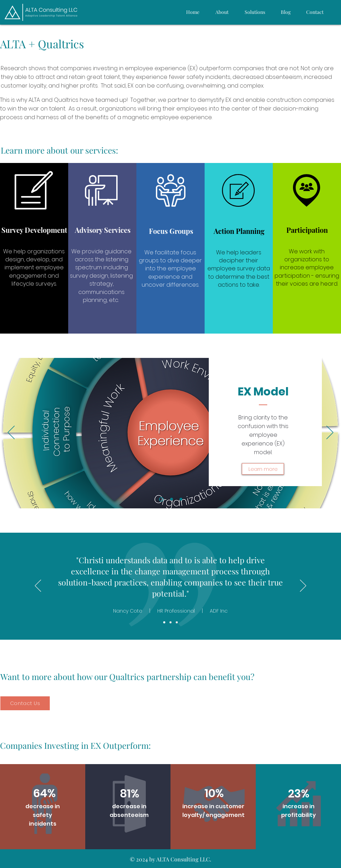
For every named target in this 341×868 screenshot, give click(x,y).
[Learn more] (263, 469)
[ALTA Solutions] (172, 499)
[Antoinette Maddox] (177, 622)
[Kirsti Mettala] (164, 622)
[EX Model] (161, 499)
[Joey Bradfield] (170, 622)
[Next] (330, 433)
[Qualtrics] (181, 499)
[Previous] (11, 433)
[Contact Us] (25, 703)
